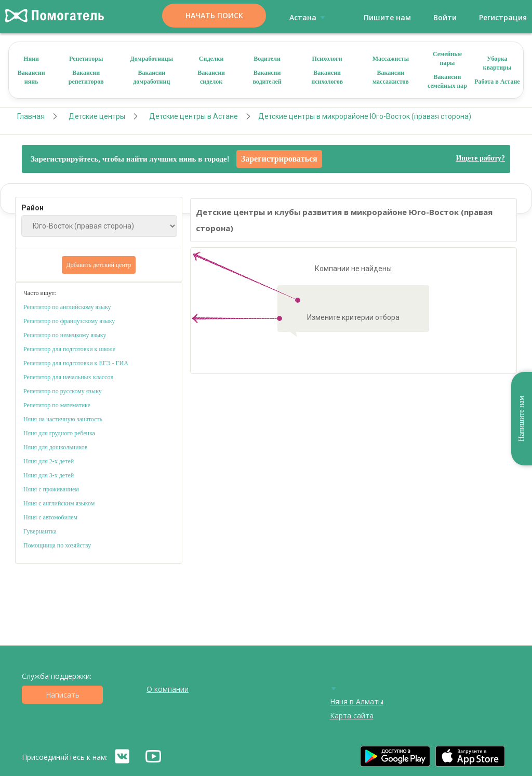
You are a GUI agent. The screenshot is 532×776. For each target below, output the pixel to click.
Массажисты (391, 59)
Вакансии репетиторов (86, 77)
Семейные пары (447, 58)
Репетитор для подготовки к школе (69, 349)
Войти (445, 17)
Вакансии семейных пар (447, 81)
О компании (168, 689)
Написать (63, 695)
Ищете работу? (480, 158)
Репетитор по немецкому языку (65, 335)
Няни (31, 59)
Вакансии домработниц (151, 77)
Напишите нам (521, 419)
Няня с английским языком (59, 503)
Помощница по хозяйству (57, 545)
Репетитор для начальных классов (68, 377)
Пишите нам (387, 17)
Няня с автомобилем (50, 517)
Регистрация (503, 17)
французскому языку (88, 321)
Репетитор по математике (57, 405)
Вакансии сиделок (211, 77)
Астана (309, 17)
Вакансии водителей (267, 77)
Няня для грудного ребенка (59, 433)
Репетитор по (41, 321)
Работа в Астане (497, 82)
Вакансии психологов (327, 77)
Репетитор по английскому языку (67, 307)
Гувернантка (40, 531)
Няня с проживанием (51, 489)
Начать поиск (214, 15)
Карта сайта (352, 715)
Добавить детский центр (99, 265)
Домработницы (152, 59)
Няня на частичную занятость (63, 419)
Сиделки (211, 59)
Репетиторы (86, 59)
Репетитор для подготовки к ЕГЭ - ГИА (76, 363)
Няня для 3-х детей (49, 475)
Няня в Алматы (357, 701)
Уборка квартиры (497, 63)
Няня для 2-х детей (49, 461)
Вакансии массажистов (391, 77)
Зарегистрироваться (279, 159)
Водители (267, 59)
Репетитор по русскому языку (63, 391)
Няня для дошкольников (55, 447)
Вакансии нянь (31, 77)
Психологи (327, 59)
